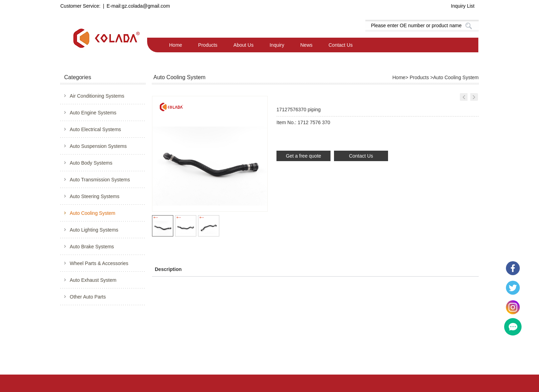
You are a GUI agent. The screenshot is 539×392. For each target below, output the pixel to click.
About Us (244, 45)
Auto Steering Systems (94, 196)
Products (208, 45)
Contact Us (340, 45)
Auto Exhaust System (93, 280)
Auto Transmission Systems (100, 180)
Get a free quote (303, 156)
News (306, 45)
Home (176, 45)
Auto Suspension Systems (98, 146)
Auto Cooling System (93, 213)
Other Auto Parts (88, 297)
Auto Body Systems (91, 163)
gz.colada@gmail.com (146, 6)
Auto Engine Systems (93, 113)
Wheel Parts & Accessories (99, 263)
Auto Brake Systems (92, 247)
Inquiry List (463, 6)
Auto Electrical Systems (95, 129)
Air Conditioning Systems (97, 96)
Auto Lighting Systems (94, 230)
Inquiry (277, 45)
